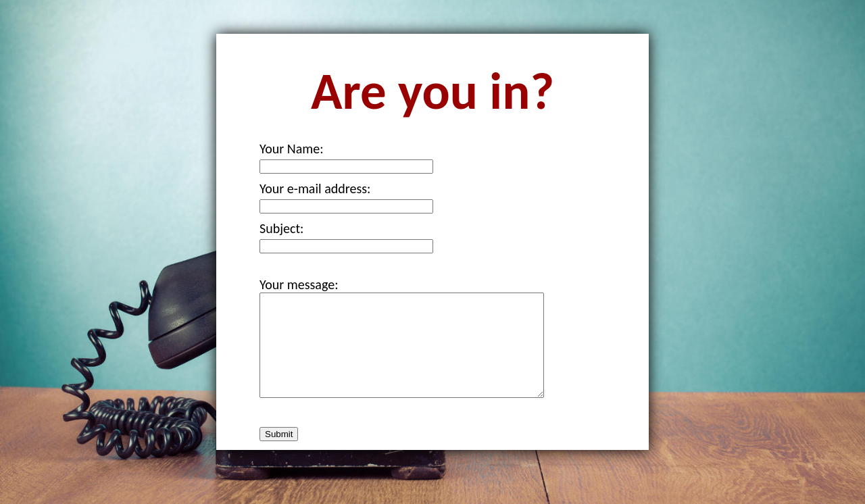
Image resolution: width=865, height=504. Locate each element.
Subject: (281, 228)
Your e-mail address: (315, 188)
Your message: (299, 284)
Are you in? (432, 91)
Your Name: (292, 149)
